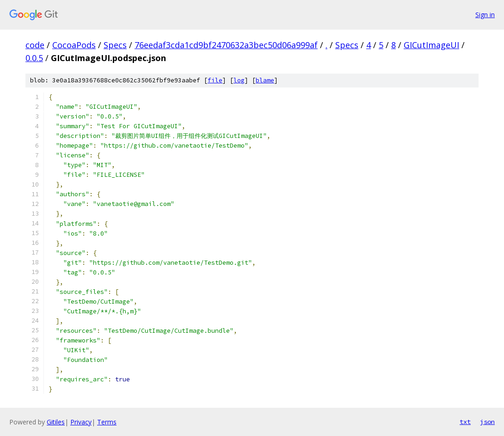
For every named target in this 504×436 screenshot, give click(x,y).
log (239, 80)
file (215, 80)
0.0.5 (34, 58)
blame (265, 80)
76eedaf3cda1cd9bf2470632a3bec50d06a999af (226, 45)
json (487, 422)
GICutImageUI (431, 45)
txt (465, 422)
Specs (115, 45)
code (35, 45)
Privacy (81, 422)
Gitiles (56, 422)
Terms (107, 422)
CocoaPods (74, 45)
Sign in (485, 15)
